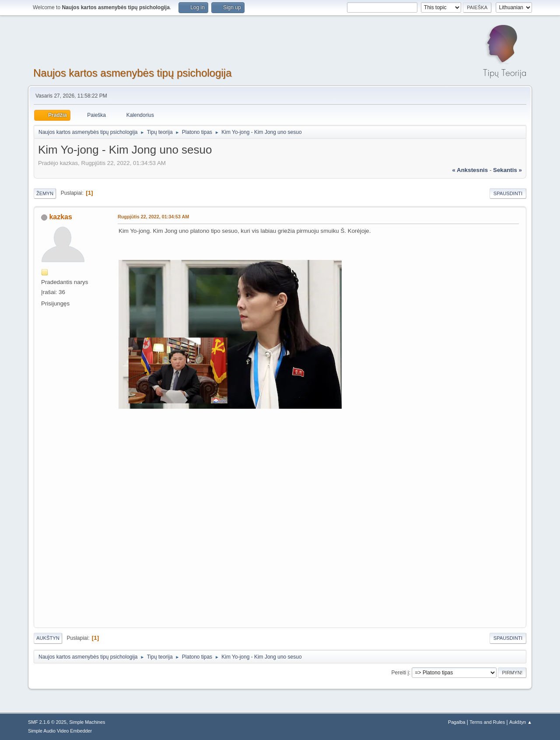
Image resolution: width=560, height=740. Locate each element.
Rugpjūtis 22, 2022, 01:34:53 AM (153, 217)
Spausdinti (508, 193)
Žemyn (45, 193)
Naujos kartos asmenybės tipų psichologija (132, 73)
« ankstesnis (470, 170)
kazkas (60, 217)
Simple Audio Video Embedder (60, 731)
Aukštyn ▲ (521, 722)
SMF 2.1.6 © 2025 (47, 722)
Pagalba (457, 722)
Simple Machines (87, 722)
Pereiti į (400, 673)
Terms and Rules (487, 722)
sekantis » (507, 170)
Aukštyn (48, 638)
